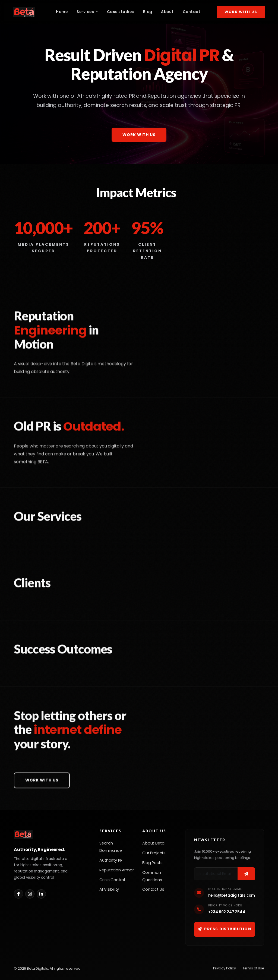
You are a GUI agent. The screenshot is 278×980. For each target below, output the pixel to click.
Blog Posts (152, 863)
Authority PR (111, 860)
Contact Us (153, 889)
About (167, 12)
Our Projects (154, 853)
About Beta (153, 843)
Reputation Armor (116, 870)
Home (62, 12)
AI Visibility (109, 889)
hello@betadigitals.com (232, 895)
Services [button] (86, 12)
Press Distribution (225, 929)
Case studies (121, 12)
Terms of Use (253, 968)
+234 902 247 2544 (227, 912)
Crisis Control (112, 880)
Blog (148, 12)
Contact (192, 12)
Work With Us (241, 12)
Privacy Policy (225, 968)
